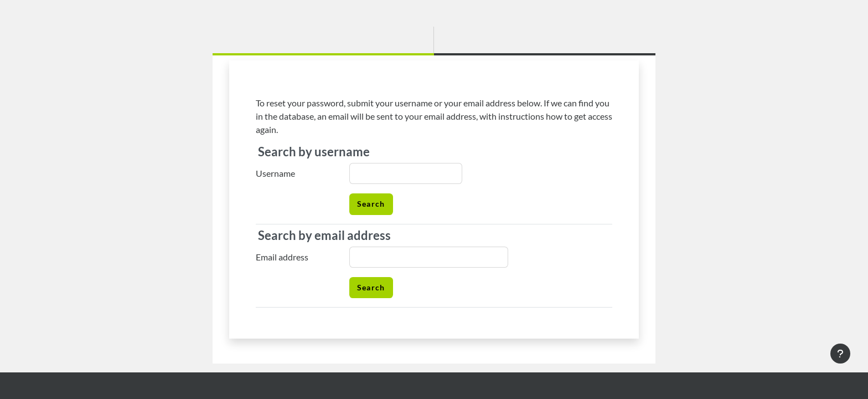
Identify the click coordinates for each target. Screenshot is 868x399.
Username (275, 173)
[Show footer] (840, 354)
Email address (282, 257)
